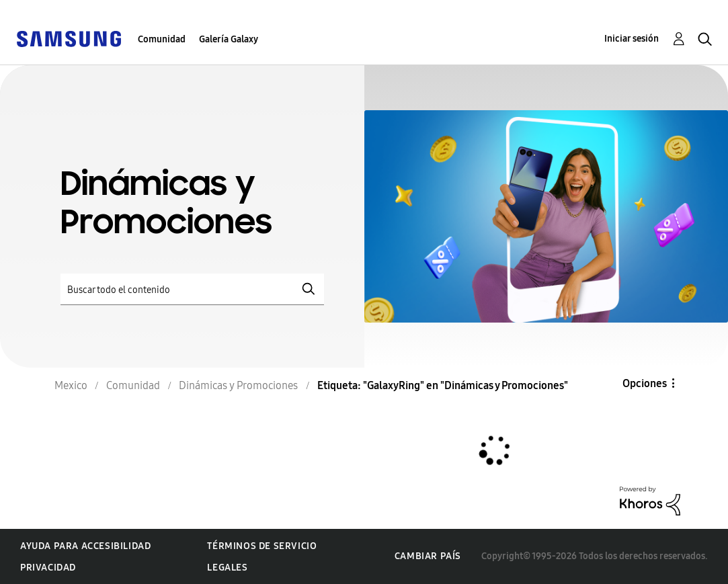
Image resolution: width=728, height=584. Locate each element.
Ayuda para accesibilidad (85, 546)
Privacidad (48, 568)
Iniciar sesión (632, 39)
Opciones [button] (645, 383)
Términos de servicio (262, 546)
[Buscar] (192, 289)
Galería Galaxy (229, 39)
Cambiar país (428, 556)
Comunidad (162, 39)
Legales (227, 568)
